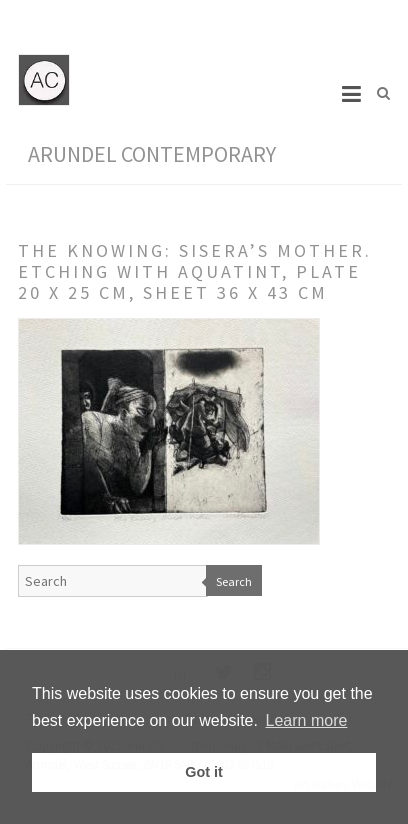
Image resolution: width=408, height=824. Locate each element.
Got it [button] (204, 772)
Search (234, 581)
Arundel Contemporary (152, 154)
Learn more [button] (307, 720)
